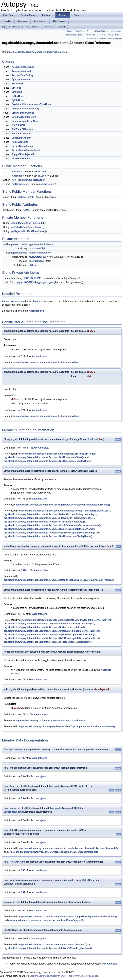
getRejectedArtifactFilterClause (28, 231)
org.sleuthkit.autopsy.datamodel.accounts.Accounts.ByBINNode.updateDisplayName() (49, 533)
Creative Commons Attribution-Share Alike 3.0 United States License (64, 976)
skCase (42, 172)
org (3, 27)
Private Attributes (114, 35)
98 (22, 939)
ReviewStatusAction (22, 146)
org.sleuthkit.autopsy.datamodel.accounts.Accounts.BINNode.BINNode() (57, 454)
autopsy (24, 27)
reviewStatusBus (38, 257)
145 (23, 614)
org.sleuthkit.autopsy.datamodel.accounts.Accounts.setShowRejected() (46, 920)
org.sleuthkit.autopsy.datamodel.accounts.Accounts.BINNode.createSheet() (44, 457)
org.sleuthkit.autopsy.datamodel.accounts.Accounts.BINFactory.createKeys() (44, 522)
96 (22, 842)
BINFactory (17, 84)
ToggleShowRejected (23, 154)
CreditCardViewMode (23, 113)
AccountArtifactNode (23, 67)
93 (22, 798)
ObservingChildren (21, 138)
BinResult (17, 92)
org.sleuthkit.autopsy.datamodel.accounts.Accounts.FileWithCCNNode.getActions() (48, 948)
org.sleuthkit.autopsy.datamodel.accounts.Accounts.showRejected (51, 721)
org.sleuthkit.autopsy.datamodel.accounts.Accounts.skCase (48, 362)
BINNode (16, 88)
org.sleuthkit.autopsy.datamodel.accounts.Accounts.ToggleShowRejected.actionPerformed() (68, 917)
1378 (24, 448)
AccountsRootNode (22, 71)
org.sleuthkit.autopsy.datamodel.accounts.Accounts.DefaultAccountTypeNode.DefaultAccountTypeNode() (60, 580)
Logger (18, 282)
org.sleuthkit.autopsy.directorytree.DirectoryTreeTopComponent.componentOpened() (53, 852)
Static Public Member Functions (109, 31)
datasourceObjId (37, 248)
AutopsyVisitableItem (13, 301)
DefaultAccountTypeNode (25, 121)
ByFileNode (18, 100)
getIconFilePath (26, 197)
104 (23, 911)
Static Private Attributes (96, 39)
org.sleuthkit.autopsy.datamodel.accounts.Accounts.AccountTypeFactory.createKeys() (65, 511)
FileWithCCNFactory (22, 129)
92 (22, 820)
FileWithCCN (18, 125)
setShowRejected (21, 184)
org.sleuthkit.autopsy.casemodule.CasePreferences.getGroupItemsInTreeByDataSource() (63, 505)
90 (21, 311)
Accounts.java (36, 311)
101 (23, 892)
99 (22, 776)
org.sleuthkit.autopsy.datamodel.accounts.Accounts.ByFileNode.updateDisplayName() (49, 529)
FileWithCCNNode (21, 134)
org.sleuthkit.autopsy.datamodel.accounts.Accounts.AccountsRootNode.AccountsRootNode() (68, 848)
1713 (24, 715)
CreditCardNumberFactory (25, 109)
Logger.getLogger (44, 282)
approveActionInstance (41, 244)
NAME (26, 210)
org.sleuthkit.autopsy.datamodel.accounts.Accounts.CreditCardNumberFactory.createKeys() (52, 525)
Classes (70, 31)
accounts (49, 27)
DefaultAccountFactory (24, 117)
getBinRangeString (21, 223)
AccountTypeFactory (22, 75)
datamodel (36, 27)
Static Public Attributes (75, 35)
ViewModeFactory (21, 159)
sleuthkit (13, 27)
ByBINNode (18, 96)
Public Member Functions (85, 31)
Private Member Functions (96, 35)
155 (23, 499)
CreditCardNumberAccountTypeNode (31, 104)
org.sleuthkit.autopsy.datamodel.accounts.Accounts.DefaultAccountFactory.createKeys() (51, 514)
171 (23, 680)
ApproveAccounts (21, 79)
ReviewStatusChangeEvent (26, 150)
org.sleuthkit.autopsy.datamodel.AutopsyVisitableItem (39, 52)
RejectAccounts (20, 142)
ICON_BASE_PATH (34, 278)
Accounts (61, 27)
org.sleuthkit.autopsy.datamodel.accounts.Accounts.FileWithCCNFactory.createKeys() (49, 518)
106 (23, 870)
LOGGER (28, 282)
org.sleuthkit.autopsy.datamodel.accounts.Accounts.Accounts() (53, 945)
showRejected (48, 184)
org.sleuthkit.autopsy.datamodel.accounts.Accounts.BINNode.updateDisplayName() (48, 461)
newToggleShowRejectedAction (29, 180)
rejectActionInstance (40, 253)
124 (23, 410)
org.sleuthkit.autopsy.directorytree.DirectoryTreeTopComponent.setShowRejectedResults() (67, 727)
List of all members (115, 39)
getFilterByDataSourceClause (27, 227)
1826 (24, 570)
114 (23, 356)
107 (23, 758)
